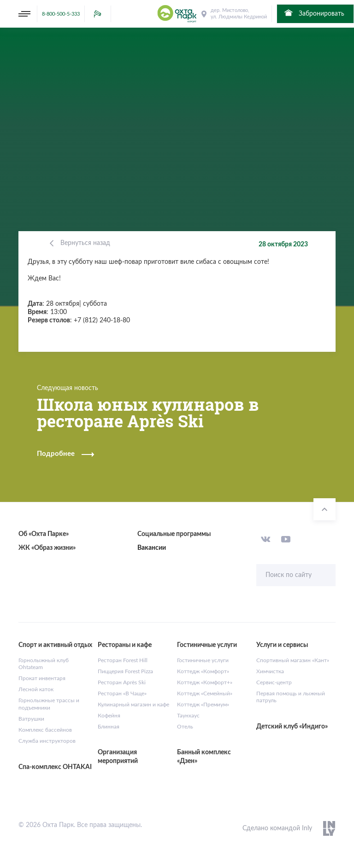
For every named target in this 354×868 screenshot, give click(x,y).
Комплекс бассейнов (45, 730)
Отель (185, 727)
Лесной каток (36, 689)
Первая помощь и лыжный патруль (291, 697)
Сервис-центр (274, 682)
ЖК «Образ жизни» (47, 548)
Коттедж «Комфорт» (203, 671)
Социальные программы (174, 534)
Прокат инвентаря (42, 678)
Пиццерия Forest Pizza (125, 671)
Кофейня (109, 716)
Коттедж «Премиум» (203, 705)
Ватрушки (31, 719)
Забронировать (314, 13)
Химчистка (270, 671)
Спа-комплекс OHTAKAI (55, 767)
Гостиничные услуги (203, 660)
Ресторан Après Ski (122, 682)
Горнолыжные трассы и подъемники (49, 704)
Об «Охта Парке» (44, 534)
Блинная (109, 727)
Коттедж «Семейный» (205, 693)
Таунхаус (188, 716)
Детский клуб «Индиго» (292, 727)
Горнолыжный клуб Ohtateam (44, 664)
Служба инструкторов (47, 741)
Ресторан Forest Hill (123, 660)
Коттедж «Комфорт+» (205, 682)
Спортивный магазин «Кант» (293, 660)
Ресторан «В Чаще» (122, 693)
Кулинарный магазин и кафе (133, 705)
